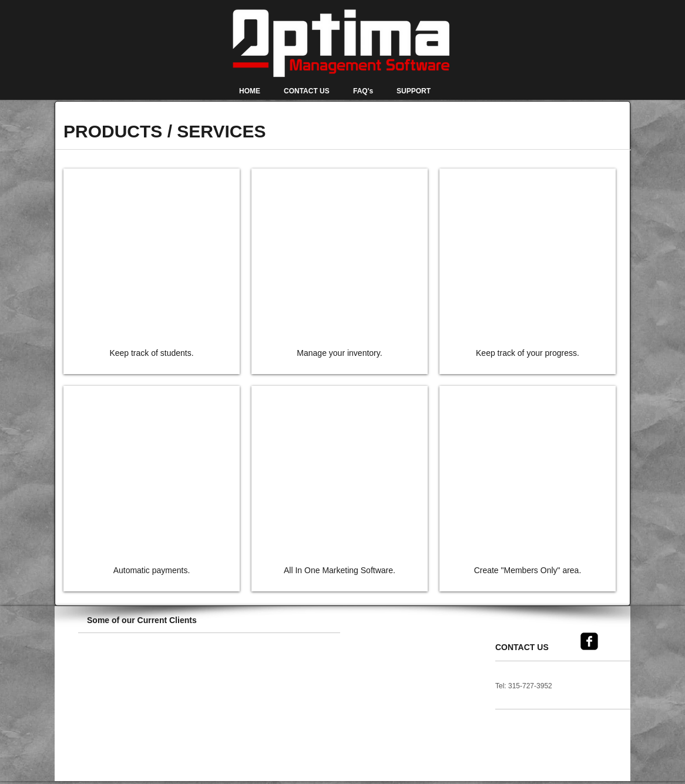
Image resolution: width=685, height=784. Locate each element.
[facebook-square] (589, 641)
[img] (152, 271)
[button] (111, 672)
